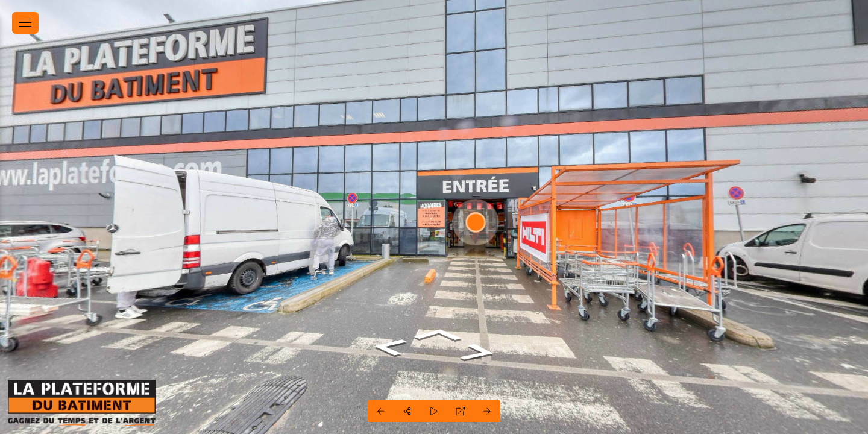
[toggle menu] (25, 23)
